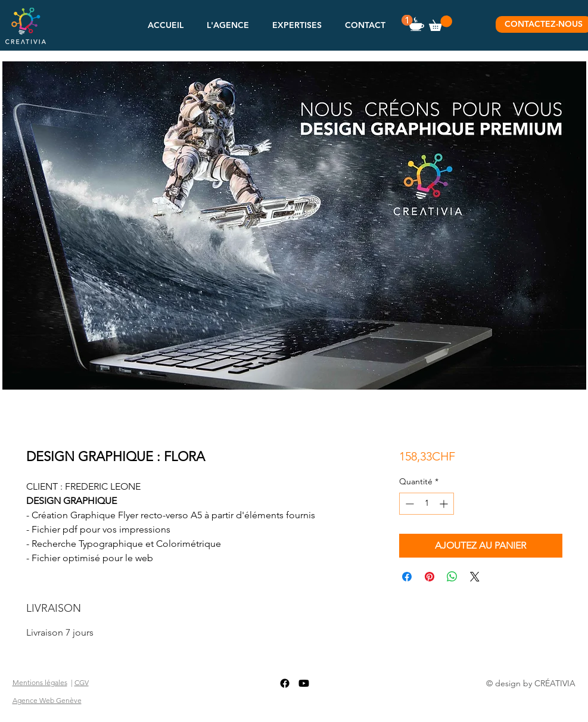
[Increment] (445, 504)
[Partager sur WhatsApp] (452, 577)
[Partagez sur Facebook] (407, 577)
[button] (228, 25)
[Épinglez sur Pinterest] (430, 577)
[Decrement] (408, 504)
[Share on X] (475, 577)
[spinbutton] (427, 504)
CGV (82, 682)
